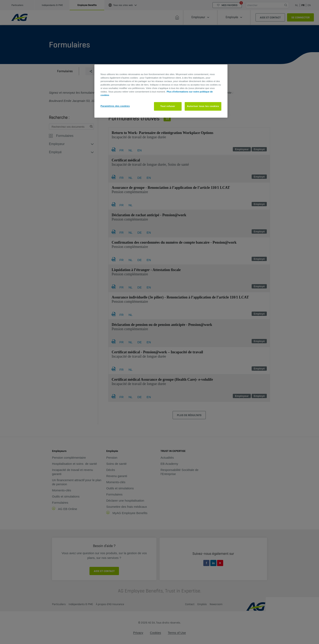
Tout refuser (168, 106)
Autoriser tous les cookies (203, 106)
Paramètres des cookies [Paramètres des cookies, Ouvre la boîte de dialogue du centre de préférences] (115, 106)
